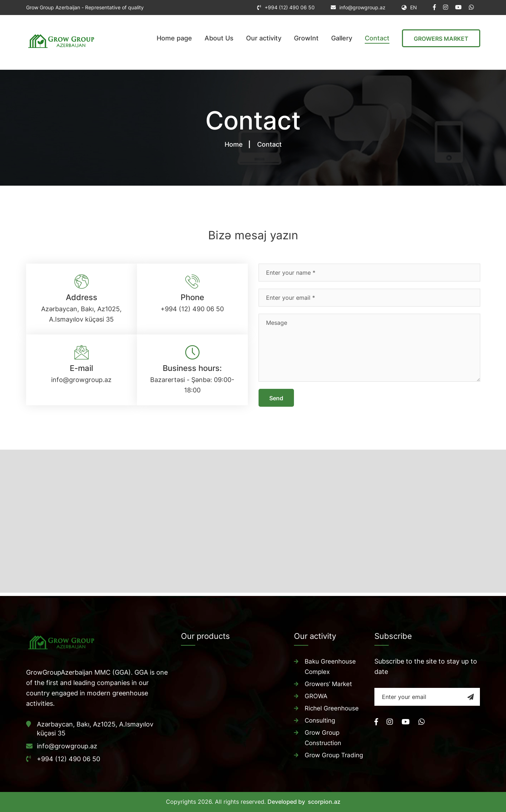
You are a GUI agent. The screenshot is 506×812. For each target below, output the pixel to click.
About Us (219, 38)
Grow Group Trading (334, 752)
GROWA (316, 695)
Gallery (342, 38)
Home (234, 144)
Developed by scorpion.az (304, 802)
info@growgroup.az (362, 7)
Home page (174, 38)
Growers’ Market (328, 683)
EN (409, 8)
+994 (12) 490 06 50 (290, 7)
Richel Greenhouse (332, 707)
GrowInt (306, 38)
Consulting (320, 719)
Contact (377, 38)
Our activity (264, 38)
